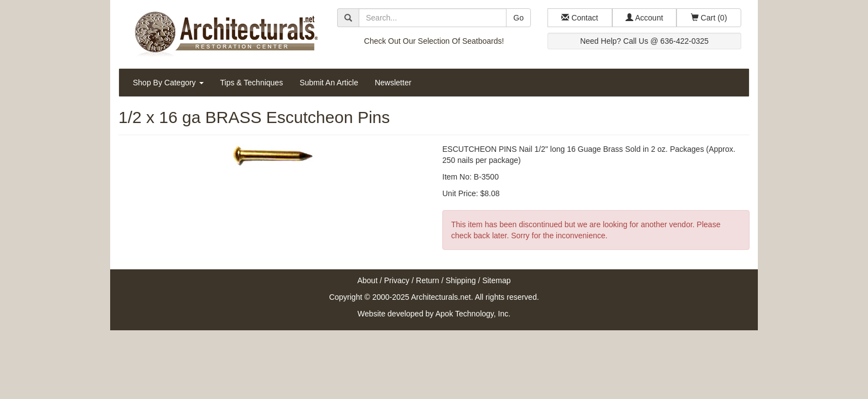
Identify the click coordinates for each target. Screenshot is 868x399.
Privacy (397, 280)
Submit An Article (329, 83)
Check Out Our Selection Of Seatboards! (434, 41)
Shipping (461, 280)
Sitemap (496, 280)
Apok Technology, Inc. (473, 314)
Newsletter (393, 83)
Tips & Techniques (252, 83)
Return (427, 280)
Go (518, 18)
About (367, 280)
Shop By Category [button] (168, 83)
